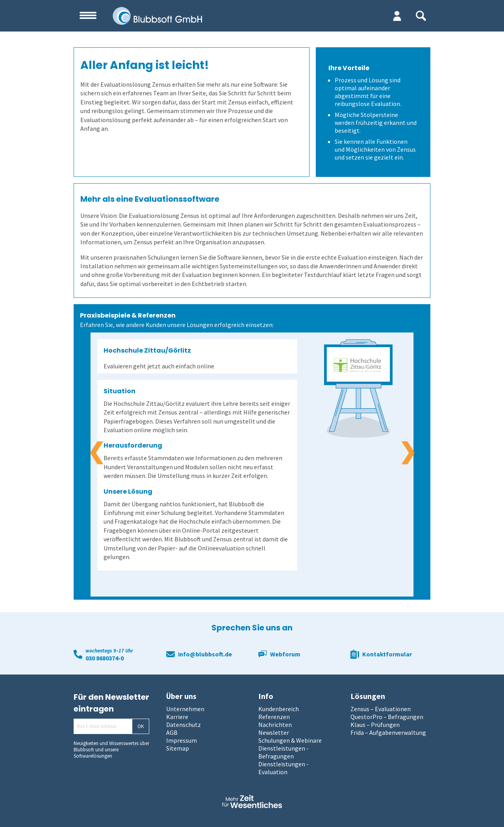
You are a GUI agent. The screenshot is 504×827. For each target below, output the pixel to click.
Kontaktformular (387, 654)
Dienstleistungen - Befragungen (283, 752)
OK (141, 726)
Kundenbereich (279, 709)
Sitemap (178, 748)
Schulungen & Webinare (290, 740)
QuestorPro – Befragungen (387, 717)
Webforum (285, 654)
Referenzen (274, 717)
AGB (172, 732)
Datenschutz (183, 725)
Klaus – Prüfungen (375, 725)
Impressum (182, 740)
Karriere (177, 717)
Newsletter (274, 732)
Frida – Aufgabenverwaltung (388, 732)
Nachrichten (275, 725)
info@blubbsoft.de (205, 654)
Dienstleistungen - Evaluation (283, 768)
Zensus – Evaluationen (381, 709)
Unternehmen (185, 709)
